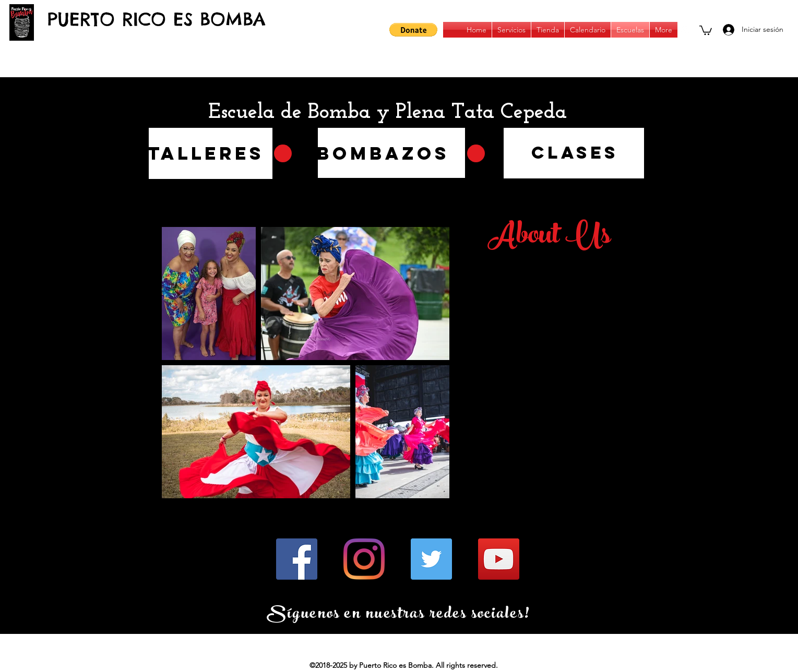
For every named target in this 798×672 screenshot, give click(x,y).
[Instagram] (364, 559)
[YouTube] (499, 559)
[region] (391, 153)
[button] (413, 30)
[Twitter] (431, 559)
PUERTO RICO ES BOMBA (157, 19)
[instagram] (685, 30)
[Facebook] (297, 559)
